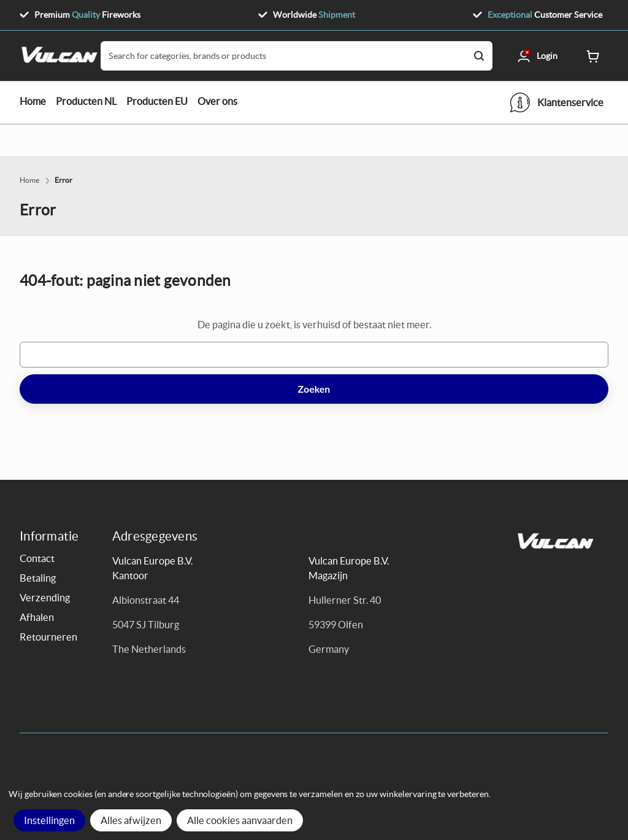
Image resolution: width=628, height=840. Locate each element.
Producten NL (86, 101)
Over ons (217, 101)
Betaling (38, 578)
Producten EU (157, 101)
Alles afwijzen (131, 820)
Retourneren (48, 637)
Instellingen (49, 820)
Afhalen (37, 617)
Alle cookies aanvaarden (240, 820)
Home (33, 101)
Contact (37, 558)
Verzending (45, 598)
